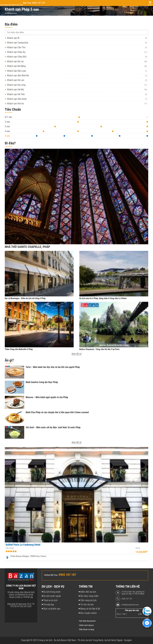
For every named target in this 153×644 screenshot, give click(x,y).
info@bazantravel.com (130, 605)
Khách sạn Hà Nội (16, 90)
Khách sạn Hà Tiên (16, 94)
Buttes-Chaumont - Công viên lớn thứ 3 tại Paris (99, 349)
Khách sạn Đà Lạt (15, 61)
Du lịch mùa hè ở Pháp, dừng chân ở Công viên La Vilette (103, 298)
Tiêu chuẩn (10, 548)
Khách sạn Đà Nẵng (16, 66)
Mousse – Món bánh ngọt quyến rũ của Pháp (47, 397)
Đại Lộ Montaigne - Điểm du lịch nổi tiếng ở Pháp (25, 298)
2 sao (76, 122)
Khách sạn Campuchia (18, 43)
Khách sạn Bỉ (13, 38)
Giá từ (138, 548)
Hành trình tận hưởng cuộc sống (12, 5)
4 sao (76, 131)
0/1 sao (76, 117)
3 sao (76, 126)
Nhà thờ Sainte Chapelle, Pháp (27, 247)
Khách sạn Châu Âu (16, 52)
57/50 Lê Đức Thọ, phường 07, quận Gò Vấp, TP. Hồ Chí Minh (133, 593)
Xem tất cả (76, 354)
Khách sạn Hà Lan (16, 80)
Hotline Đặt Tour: (51, 575)
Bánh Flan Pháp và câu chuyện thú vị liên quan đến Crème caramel (57, 412)
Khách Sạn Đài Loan (17, 71)
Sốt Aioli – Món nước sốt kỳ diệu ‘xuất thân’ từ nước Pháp (53, 427)
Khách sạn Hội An (16, 104)
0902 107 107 (127, 599)
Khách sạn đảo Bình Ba (18, 75)
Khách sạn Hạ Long (16, 85)
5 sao (76, 136)
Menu (150, 5)
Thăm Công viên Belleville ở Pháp (19, 349)
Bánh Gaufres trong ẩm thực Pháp (42, 382)
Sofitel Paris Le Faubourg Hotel (23, 545)
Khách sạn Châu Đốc (17, 57)
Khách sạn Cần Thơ (16, 47)
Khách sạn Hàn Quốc (17, 99)
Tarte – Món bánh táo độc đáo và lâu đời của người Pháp (53, 367)
